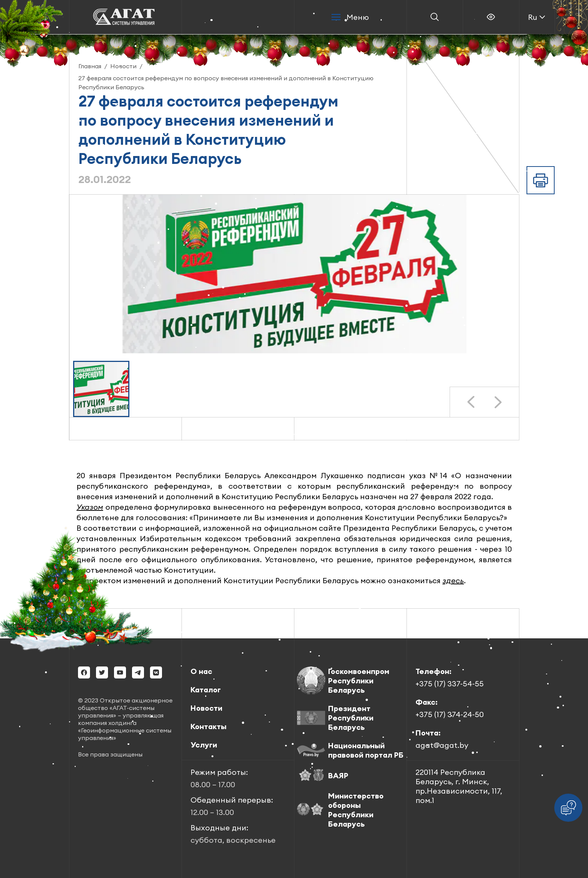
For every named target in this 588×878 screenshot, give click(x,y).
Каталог (206, 690)
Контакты (208, 726)
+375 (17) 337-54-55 (450, 684)
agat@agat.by (442, 745)
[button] (101, 389)
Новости (206, 708)
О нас (201, 671)
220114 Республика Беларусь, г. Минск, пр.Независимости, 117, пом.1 (459, 786)
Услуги (204, 745)
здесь (453, 580)
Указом (90, 507)
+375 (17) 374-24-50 (450, 714)
